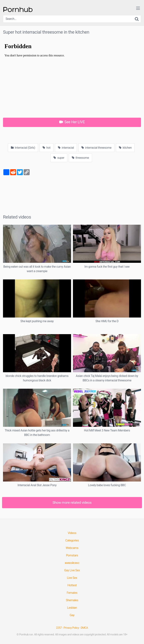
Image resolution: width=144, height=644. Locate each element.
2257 (59, 628)
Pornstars (72, 555)
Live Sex (72, 578)
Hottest (72, 585)
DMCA (84, 628)
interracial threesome (96, 148)
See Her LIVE (72, 122)
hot (46, 148)
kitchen (125, 148)
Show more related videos (72, 503)
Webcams (72, 548)
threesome (80, 158)
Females (72, 593)
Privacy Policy (71, 628)
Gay (72, 615)
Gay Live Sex (72, 570)
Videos (72, 533)
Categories (72, 540)
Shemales (72, 600)
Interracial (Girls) (23, 148)
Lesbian (72, 608)
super (59, 158)
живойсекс (72, 563)
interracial (66, 148)
